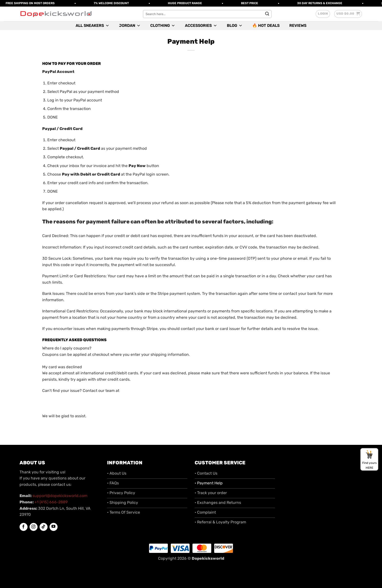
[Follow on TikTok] (44, 527)
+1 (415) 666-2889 (51, 502)
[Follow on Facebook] (24, 527)
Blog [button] (235, 26)
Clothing (163, 26)
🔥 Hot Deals (266, 25)
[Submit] (267, 14)
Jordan (130, 26)
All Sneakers (92, 26)
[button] (323, 14)
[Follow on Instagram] (34, 527)
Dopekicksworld (208, 558)
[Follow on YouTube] (54, 527)
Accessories (201, 26)
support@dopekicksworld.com (60, 496)
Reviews (298, 25)
